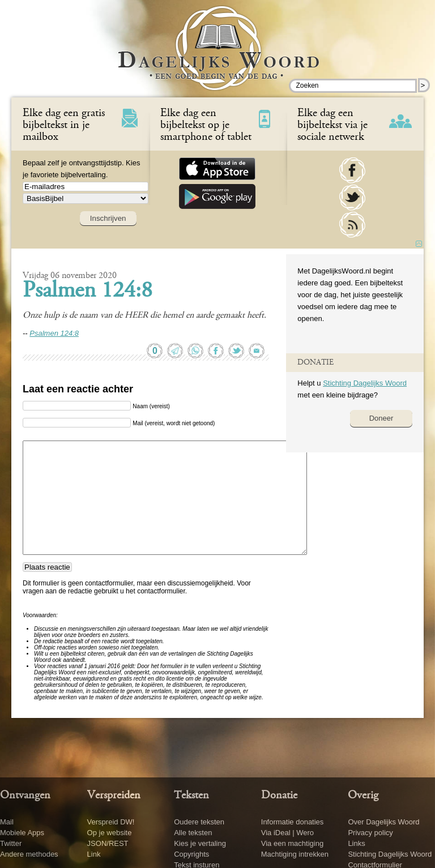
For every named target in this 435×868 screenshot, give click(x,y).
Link (94, 854)
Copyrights (191, 854)
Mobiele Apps (22, 833)
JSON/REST (108, 843)
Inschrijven (108, 218)
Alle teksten (193, 833)
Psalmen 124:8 (88, 292)
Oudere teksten (199, 822)
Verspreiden (114, 796)
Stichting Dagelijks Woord (365, 383)
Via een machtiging (292, 843)
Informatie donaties (293, 822)
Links (356, 843)
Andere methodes (29, 854)
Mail (7, 822)
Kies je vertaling (200, 843)
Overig (363, 796)
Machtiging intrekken (295, 854)
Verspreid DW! (111, 822)
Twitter (11, 843)
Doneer (381, 418)
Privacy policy (370, 833)
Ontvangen (25, 796)
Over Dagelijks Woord (383, 822)
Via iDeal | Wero (287, 833)
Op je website (110, 833)
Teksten (191, 796)
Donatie (279, 796)
